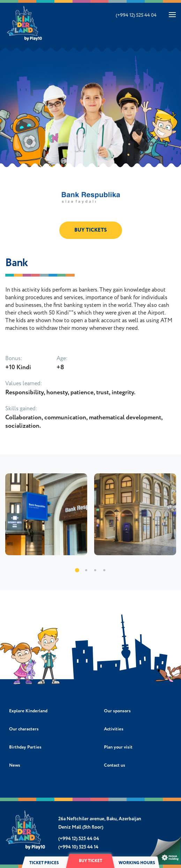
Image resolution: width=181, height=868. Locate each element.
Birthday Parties (25, 747)
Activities (114, 729)
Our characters (24, 729)
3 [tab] (95, 570)
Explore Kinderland (28, 711)
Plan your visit (118, 747)
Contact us (115, 765)
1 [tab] (77, 570)
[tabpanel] (46, 514)
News (15, 765)
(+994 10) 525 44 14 (78, 847)
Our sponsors (117, 711)
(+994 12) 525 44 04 (136, 15)
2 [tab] (86, 570)
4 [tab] (104, 570)
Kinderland (25, 23)
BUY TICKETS (90, 230)
